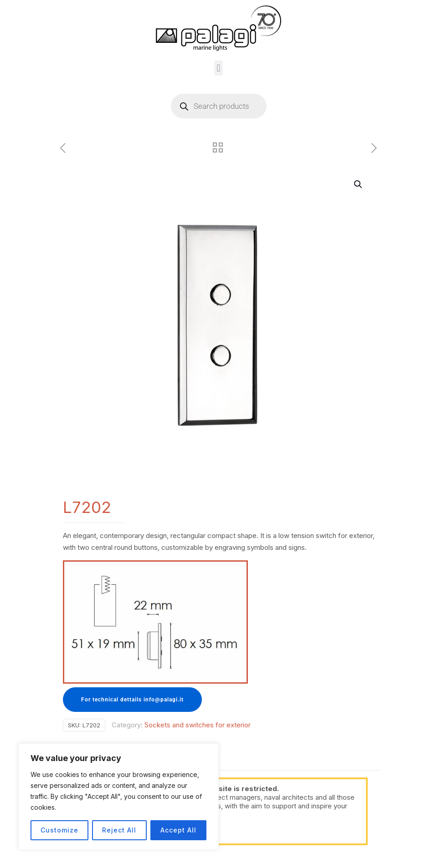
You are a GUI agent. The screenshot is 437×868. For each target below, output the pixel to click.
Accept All (178, 830)
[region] (118, 797)
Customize (59, 830)
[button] (218, 68)
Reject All (119, 830)
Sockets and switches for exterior (198, 725)
